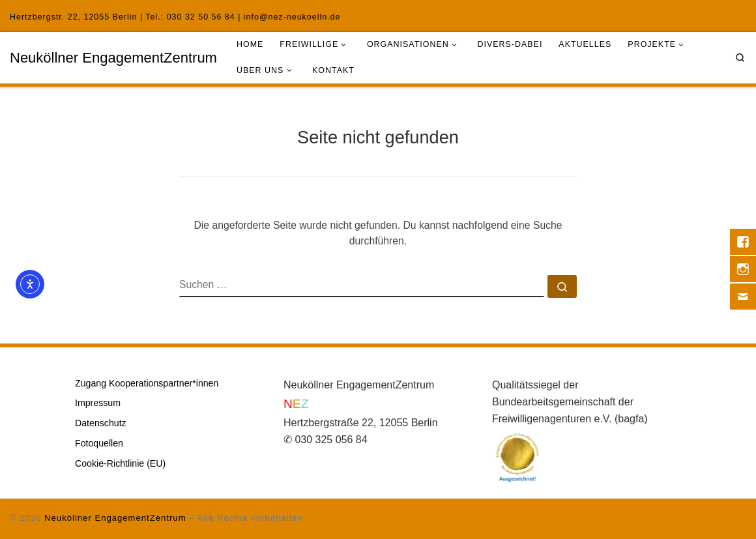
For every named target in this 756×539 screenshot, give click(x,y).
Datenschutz (101, 423)
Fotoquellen (99, 443)
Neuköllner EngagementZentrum (115, 518)
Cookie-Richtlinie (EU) (120, 463)
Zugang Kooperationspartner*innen (147, 383)
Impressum (98, 403)
